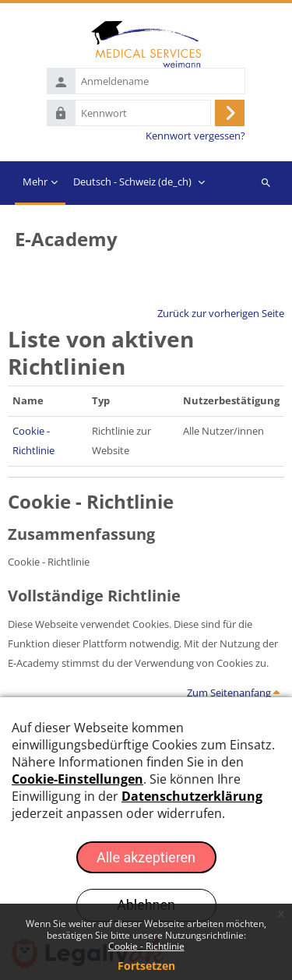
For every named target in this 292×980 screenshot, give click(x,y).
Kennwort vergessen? (195, 136)
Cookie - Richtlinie (146, 946)
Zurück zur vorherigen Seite (221, 313)
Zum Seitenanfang (233, 693)
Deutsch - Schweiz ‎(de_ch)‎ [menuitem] (132, 182)
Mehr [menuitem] (35, 182)
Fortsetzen (146, 966)
